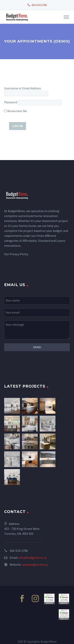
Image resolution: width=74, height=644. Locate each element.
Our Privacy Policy (16, 254)
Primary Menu (66, 17)
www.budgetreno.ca (35, 564)
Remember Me (16, 111)
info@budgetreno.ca (33, 558)
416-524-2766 (39, 5)
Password (11, 102)
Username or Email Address (23, 88)
